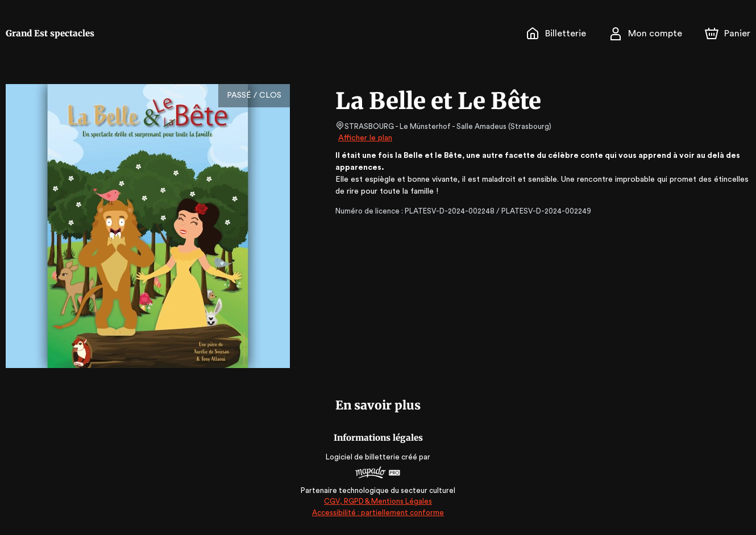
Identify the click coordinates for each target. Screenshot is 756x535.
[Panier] (728, 34)
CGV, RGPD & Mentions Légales (378, 501)
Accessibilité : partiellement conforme (378, 513)
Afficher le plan (364, 138)
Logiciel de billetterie (363, 457)
